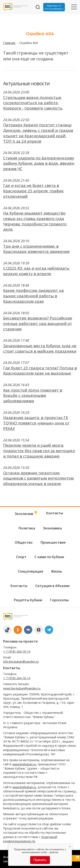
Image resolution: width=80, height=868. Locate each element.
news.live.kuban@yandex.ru (22, 688)
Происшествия (53, 542)
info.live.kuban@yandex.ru (21, 662)
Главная (9, 43)
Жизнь (57, 571)
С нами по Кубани (49, 557)
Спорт (21, 557)
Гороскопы (59, 600)
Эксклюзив (26, 513)
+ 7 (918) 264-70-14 (17, 651)
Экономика (52, 528)
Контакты (55, 513)
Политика (27, 528)
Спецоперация (30, 571)
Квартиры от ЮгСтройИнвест (54, 7)
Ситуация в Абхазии (52, 586)
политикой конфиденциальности (30, 839)
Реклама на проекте (20, 641)
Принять (40, 860)
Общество (24, 542)
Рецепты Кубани (28, 600)
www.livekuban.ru (24, 764)
